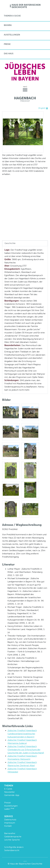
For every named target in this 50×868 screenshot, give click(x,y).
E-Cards (8, 789)
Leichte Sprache (12, 840)
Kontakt (8, 826)
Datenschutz (10, 820)
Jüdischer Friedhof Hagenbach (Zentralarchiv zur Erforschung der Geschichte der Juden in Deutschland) (26, 750)
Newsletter (10, 792)
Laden (9, 809)
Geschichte (10, 243)
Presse (7, 44)
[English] (42, 108)
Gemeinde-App (12, 795)
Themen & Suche (12, 16)
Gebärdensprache (13, 837)
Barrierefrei (10, 833)
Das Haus (9, 54)
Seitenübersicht (12, 850)
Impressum (10, 823)
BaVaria (8, 25)
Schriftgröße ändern (14, 847)
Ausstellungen (12, 35)
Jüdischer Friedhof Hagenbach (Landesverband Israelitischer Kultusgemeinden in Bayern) (22, 734)
